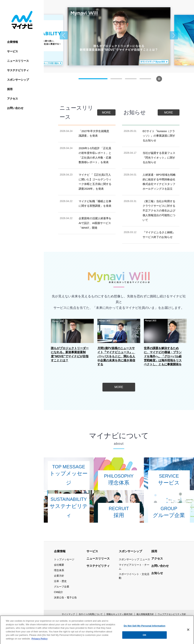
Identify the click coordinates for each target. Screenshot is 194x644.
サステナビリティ (18, 70)
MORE (106, 113)
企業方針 (59, 576)
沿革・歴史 (60, 581)
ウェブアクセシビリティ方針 (172, 614)
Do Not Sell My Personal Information (145, 635)
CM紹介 (58, 592)
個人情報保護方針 (145, 614)
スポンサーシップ (18, 80)
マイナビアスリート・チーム (134, 567)
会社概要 (59, 565)
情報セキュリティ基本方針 (120, 614)
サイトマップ (68, 614)
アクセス (13, 99)
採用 (10, 89)
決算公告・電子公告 (65, 597)
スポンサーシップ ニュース (134, 559)
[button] (64, 35)
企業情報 (13, 42)
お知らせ (157, 573)
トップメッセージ (64, 559)
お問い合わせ (15, 108)
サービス (13, 51)
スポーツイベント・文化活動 (134, 576)
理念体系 (59, 570)
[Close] (188, 639)
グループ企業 (62, 587)
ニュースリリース (18, 61)
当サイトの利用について (91, 614)
